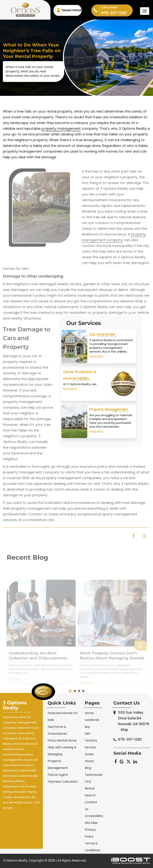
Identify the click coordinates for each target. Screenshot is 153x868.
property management (61, 137)
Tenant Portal (71, 10)
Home (89, 713)
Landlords (92, 720)
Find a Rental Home (62, 740)
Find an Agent (58, 775)
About (89, 761)
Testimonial (93, 775)
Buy (87, 727)
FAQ (88, 782)
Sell (87, 734)
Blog (88, 768)
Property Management (109, 414)
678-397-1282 (117, 10)
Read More (96, 361)
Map (125, 730)
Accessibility (94, 816)
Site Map (91, 823)
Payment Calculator (63, 782)
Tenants (91, 740)
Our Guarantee (102, 339)
